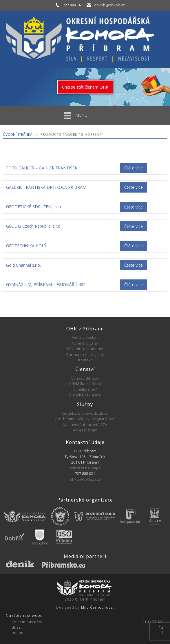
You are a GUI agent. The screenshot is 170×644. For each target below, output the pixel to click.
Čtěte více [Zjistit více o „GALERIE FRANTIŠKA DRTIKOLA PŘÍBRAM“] (134, 187)
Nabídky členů (85, 389)
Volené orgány (85, 343)
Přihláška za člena (85, 384)
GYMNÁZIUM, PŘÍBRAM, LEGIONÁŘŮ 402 (46, 285)
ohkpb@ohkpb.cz (109, 5)
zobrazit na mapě (85, 468)
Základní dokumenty (85, 349)
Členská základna (85, 395)
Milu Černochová (97, 607)
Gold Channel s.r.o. (23, 265)
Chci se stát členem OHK (85, 87)
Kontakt (85, 360)
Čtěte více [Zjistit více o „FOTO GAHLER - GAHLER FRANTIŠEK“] (134, 168)
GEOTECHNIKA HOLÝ (26, 246)
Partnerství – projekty (85, 354)
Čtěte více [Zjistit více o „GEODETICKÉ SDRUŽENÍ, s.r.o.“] (134, 207)
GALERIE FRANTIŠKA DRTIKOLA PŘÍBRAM (46, 187)
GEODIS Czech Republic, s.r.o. (34, 226)
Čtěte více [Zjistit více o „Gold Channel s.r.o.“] (134, 265)
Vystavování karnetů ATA (85, 425)
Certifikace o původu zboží (85, 413)
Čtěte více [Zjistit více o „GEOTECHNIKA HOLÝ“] (134, 246)
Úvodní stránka (18, 135)
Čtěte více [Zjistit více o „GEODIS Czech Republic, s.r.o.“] (134, 226)
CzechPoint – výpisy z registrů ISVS (85, 419)
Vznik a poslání (85, 337)
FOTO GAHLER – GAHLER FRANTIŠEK (42, 168)
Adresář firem (85, 430)
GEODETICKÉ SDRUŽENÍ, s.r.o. (35, 207)
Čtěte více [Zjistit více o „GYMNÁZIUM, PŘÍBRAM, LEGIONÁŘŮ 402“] (134, 285)
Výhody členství (85, 378)
